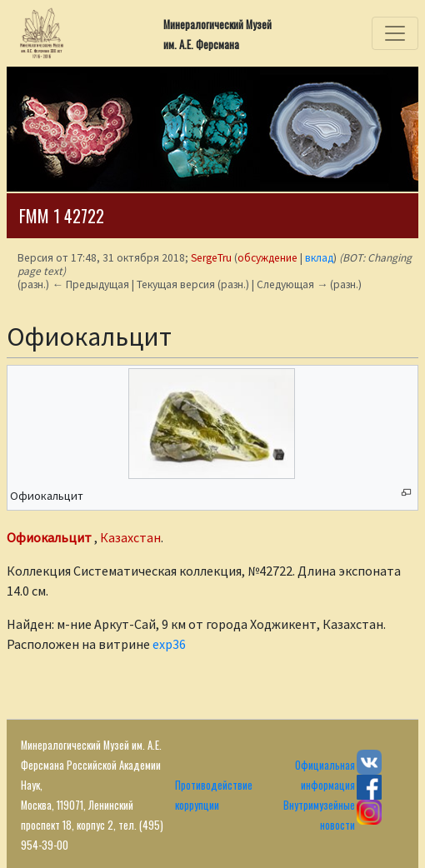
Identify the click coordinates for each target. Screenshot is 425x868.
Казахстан (130, 537)
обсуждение (267, 258)
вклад (319, 258)
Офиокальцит (49, 537)
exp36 (169, 644)
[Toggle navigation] (395, 33)
